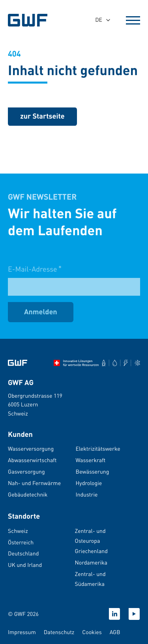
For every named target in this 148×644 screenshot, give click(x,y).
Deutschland (23, 553)
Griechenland (91, 551)
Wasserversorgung (31, 449)
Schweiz (18, 531)
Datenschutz (59, 632)
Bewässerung (93, 472)
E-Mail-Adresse (35, 275)
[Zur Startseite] (18, 363)
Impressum (22, 632)
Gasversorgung (26, 472)
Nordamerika (91, 563)
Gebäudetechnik (28, 495)
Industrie (87, 495)
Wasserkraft (91, 460)
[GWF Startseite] (32, 20)
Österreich (21, 542)
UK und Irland (25, 565)
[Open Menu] (133, 20)
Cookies (92, 632)
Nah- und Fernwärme (34, 483)
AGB (115, 632)
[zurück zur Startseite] (42, 117)
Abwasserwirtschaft (32, 460)
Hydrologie (89, 483)
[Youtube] (134, 614)
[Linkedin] (114, 614)
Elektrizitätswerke (98, 449)
